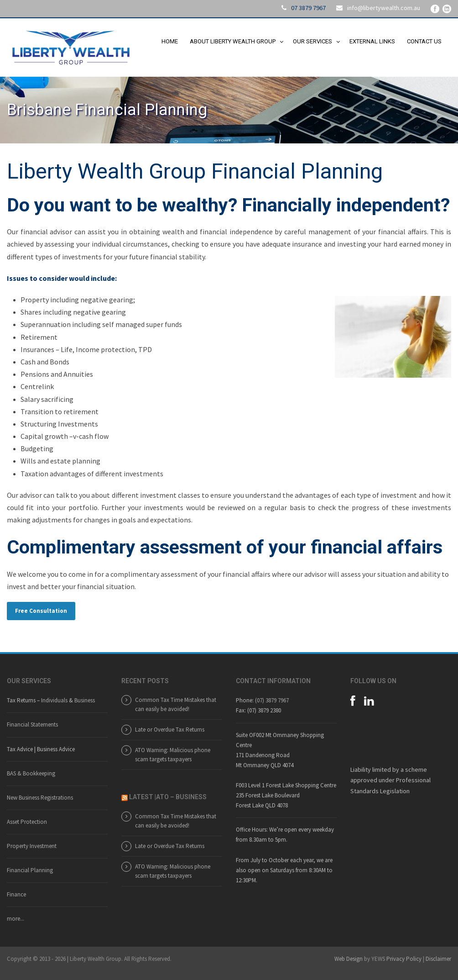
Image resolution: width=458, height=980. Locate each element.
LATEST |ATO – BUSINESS (168, 797)
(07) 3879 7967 (272, 700)
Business (85, 700)
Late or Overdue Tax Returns (170, 730)
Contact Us (424, 41)
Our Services (312, 41)
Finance (16, 894)
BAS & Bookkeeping (31, 773)
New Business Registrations (40, 798)
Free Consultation (41, 611)
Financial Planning (30, 870)
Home (170, 41)
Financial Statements (32, 724)
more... (16, 919)
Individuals (54, 700)
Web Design (349, 959)
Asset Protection (27, 822)
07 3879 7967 (308, 8)
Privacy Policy (404, 959)
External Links (372, 41)
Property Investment (32, 846)
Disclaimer (438, 959)
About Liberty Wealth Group (233, 41)
